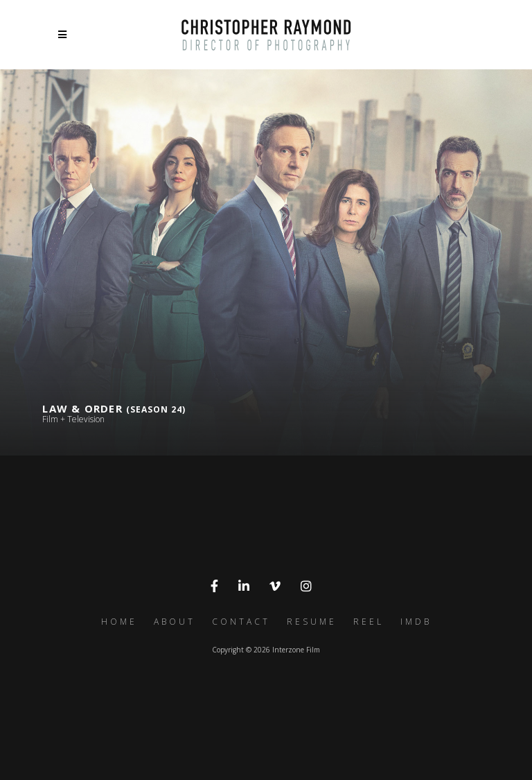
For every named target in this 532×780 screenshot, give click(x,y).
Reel (369, 622)
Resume (312, 622)
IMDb (416, 622)
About (175, 622)
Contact (241, 622)
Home (119, 622)
